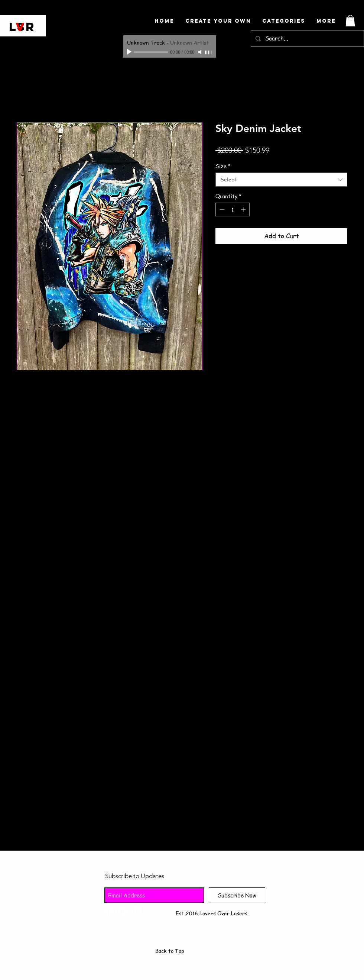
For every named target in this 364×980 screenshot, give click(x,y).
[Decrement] (221, 209)
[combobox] (281, 180)
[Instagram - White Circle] (136, 911)
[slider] (209, 52)
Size (223, 166)
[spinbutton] (233, 209)
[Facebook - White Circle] (109, 911)
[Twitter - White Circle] (123, 911)
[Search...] (307, 38)
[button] (350, 21)
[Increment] (244, 209)
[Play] (130, 52)
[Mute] (201, 52)
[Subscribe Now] (237, 895)
